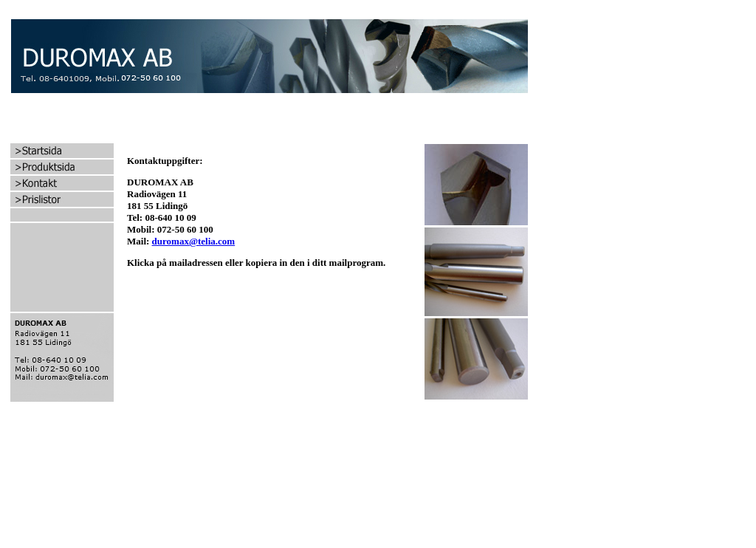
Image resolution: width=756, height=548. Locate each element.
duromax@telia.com (194, 241)
